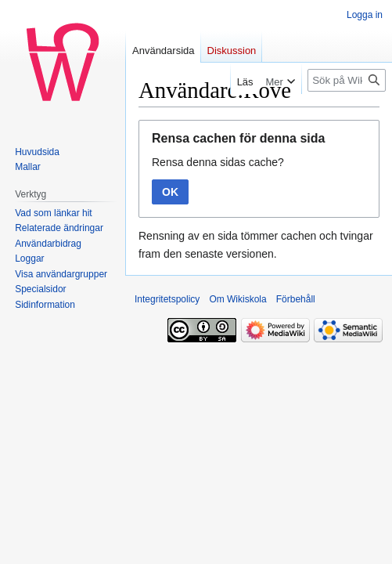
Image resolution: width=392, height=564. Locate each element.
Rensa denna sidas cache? (218, 162)
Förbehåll (296, 299)
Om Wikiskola (237, 299)
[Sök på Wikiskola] (347, 80)
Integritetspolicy (167, 299)
